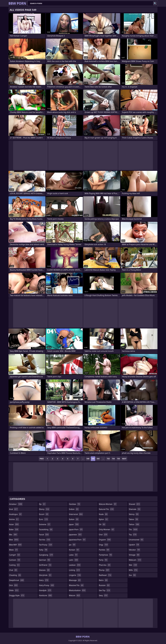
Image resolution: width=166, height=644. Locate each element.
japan (74, 524)
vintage (134, 555)
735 (118, 459)
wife (133, 570)
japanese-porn (77, 540)
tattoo (134, 524)
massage (75, 580)
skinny (134, 514)
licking (75, 570)
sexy (103, 595)
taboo (134, 519)
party (103, 560)
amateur (16, 504)
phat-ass (105, 565)
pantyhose (106, 555)
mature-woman (108, 504)
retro (103, 580)
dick (14, 585)
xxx (132, 575)
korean (74, 550)
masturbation (77, 590)
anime (14, 519)
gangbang (46, 555)
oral (103, 535)
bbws (14, 550)
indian (74, 509)
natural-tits (107, 509)
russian (104, 585)
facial (44, 535)
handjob (45, 590)
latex (73, 555)
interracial (76, 514)
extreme (45, 524)
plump (104, 570)
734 (113, 459)
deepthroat (17, 580)
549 (93, 459)
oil (102, 524)
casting (15, 565)
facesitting (46, 529)
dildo (14, 590)
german (45, 560)
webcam (135, 560)
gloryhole (45, 575)
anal (14, 509)
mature (75, 595)
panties (104, 550)
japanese (75, 535)
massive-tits (76, 585)
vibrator (134, 550)
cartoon (15, 560)
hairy (44, 580)
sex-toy (105, 590)
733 (108, 459)
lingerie (75, 575)
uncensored (136, 540)
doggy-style (17, 595)
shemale (135, 509)
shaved (134, 504)
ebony (44, 509)
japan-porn (76, 529)
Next (124, 459)
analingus (16, 514)
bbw (14, 540)
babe (14, 529)
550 (98, 459)
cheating (15, 575)
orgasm (105, 540)
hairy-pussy (47, 585)
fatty (43, 550)
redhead (105, 575)
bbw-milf (16, 545)
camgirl (15, 555)
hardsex (75, 504)
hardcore (46, 595)
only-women (107, 529)
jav (72, 545)
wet (133, 565)
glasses (45, 570)
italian (74, 519)
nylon (104, 519)
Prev (42, 459)
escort (44, 514)
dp (42, 504)
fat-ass (45, 540)
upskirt (134, 545)
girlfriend (45, 565)
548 (88, 459)
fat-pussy (46, 545)
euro (44, 519)
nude (103, 514)
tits (133, 529)
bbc (13, 535)
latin (74, 560)
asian (14, 524)
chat (13, 570)
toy (133, 535)
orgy (104, 545)
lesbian (75, 565)
